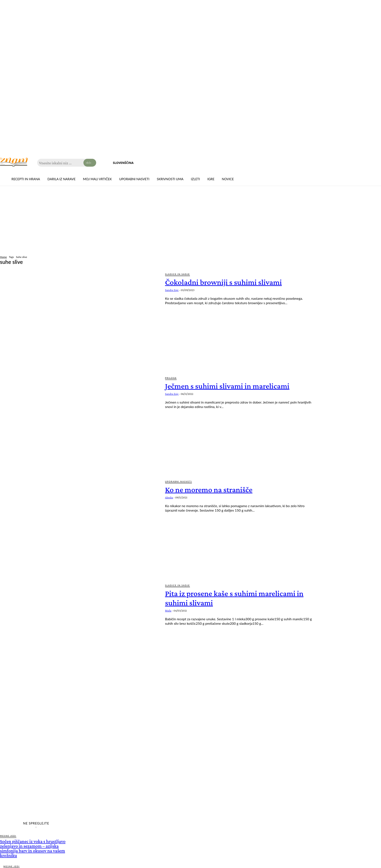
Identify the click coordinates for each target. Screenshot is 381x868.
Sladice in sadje (178, 274)
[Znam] (14, 162)
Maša (168, 611)
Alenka (169, 497)
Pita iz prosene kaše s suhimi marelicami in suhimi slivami (239, 598)
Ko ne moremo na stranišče (212, 489)
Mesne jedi (8, 836)
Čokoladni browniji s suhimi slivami (227, 282)
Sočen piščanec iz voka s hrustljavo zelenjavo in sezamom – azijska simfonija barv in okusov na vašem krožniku (33, 848)
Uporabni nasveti (179, 481)
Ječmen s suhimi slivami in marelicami (231, 386)
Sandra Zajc (172, 290)
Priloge (171, 378)
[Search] (90, 163)
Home (3, 257)
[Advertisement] (191, 221)
